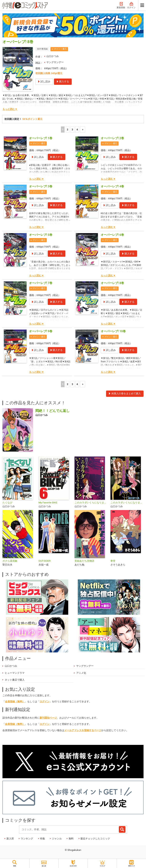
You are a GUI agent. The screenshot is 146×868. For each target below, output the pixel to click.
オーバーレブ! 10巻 (113, 331)
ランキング (27, 839)
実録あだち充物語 (84, 561)
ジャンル (57, 839)
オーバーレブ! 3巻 (41, 186)
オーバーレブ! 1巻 (41, 138)
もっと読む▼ (10, 109)
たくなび (7, 503)
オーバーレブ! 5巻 (41, 235)
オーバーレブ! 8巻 (112, 283)
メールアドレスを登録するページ (83, 730)
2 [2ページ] (68, 130)
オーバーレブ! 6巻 (112, 235)
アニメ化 (81, 673)
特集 (43, 839)
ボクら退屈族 (10, 561)
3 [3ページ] (72, 130)
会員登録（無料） (15, 702)
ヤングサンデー (55, 62)
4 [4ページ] (77, 130)
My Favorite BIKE (48, 503)
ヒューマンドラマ (15, 673)
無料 (71, 839)
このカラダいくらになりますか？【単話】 (127, 503)
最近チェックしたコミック (95, 839)
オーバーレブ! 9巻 (41, 331)
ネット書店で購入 (15, 680)
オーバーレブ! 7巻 (41, 283)
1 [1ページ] (63, 130)
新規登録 (121, 5)
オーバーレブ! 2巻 (112, 138)
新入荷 (10, 839)
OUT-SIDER (45, 561)
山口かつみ (53, 56)
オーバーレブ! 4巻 (112, 186)
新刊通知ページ (48, 718)
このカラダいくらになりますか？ (91, 503)
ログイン (131, 5)
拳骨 (113, 561)
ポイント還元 (60, 49)
